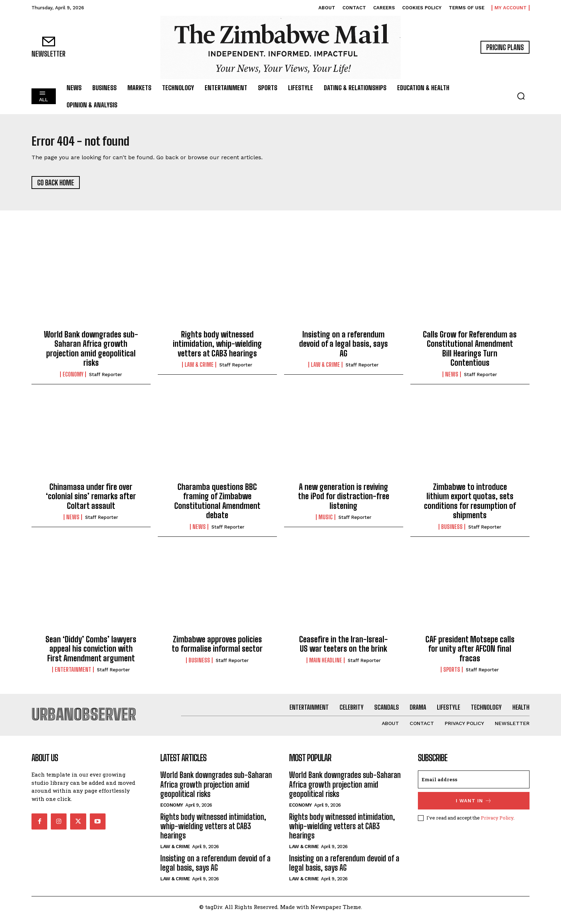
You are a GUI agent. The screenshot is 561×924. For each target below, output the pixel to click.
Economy (73, 378)
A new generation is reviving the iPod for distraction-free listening (344, 500)
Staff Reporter (106, 378)
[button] (521, 96)
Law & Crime (199, 368)
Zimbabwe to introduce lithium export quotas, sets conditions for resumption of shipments (470, 505)
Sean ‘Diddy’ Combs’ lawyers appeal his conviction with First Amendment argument (91, 652)
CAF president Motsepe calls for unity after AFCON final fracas (470, 652)
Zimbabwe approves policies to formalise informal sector (217, 648)
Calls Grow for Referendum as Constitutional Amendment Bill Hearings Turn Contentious (470, 352)
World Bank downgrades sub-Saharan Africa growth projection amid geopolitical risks (91, 352)
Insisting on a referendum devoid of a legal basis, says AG (343, 347)
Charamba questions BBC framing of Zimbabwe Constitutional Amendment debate (217, 505)
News (452, 378)
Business (452, 530)
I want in (474, 808)
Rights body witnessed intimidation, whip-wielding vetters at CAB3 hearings (217, 347)
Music (326, 521)
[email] (474, 787)
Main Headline (326, 663)
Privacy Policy (497, 825)
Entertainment (73, 673)
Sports (452, 673)
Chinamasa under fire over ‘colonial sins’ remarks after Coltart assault (91, 500)
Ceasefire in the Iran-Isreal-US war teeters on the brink (343, 648)
